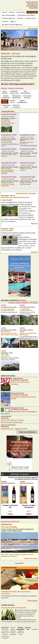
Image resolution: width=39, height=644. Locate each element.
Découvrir (34, 223)
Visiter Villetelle (5, 92)
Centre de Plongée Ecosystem (8, 185)
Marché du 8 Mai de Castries (12, 420)
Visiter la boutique (32, 517)
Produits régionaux (8, 18)
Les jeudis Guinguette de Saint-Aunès (24, 398)
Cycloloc (4, 156)
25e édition (15, 384)
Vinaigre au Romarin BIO (10, 506)
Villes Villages (32, 12)
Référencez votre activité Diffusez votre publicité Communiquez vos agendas (5, 633)
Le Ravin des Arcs (7, 310)
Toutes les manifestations (27, 432)
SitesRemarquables (25, 92)
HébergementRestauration (16, 97)
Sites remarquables (9, 15)
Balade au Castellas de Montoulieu (28, 334)
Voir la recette (32, 601)
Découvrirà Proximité (16, 106)
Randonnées (21, 12)
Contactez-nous (33, 4)
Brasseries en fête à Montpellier (24, 412)
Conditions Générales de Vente (20, 631)
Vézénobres (5, 356)
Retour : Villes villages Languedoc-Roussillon (19, 84)
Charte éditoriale (32, 6)
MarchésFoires (12, 101)
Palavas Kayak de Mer (28, 156)
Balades (12, 12)
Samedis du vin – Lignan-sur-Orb (14, 429)
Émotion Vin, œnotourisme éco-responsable (8, 123)
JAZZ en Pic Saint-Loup (20, 382)
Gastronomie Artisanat (27, 97)
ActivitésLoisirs (5, 101)
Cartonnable (7, 230)
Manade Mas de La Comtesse (27, 143)
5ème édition (5, 414)
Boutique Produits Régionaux (12, 25)
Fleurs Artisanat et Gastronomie (12, 422)
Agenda (13, 21)
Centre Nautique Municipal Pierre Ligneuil (7, 172)
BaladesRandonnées (6, 97)
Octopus (23, 170)
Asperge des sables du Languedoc (14, 608)
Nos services (34, 8)
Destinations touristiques (26, 15)
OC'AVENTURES (7, 142)
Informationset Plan (6, 106)
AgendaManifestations (22, 101)
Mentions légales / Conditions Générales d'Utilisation (13, 631)
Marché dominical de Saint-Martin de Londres (10, 334)
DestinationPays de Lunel (14, 92)
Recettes (20, 18)
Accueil (4, 12)
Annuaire (5, 21)
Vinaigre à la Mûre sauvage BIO (29, 506)
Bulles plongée (25, 184)
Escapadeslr (20, 563)
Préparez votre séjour (31, 558)
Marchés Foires (31, 18)
